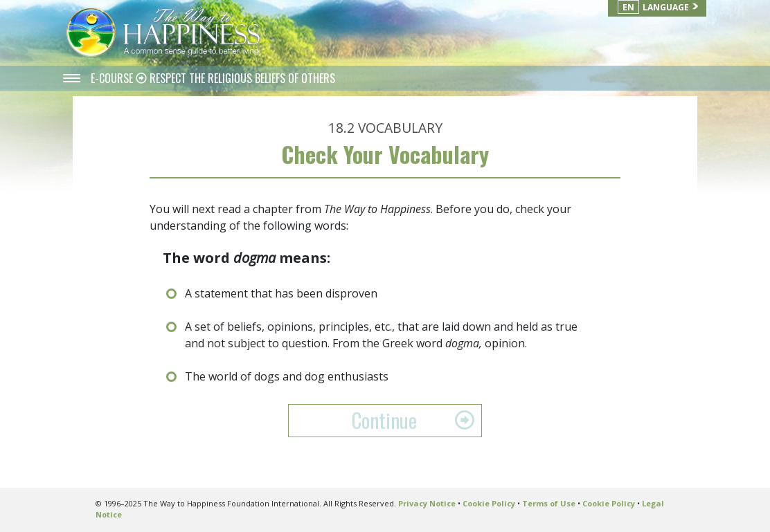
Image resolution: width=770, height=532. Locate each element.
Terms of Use (549, 503)
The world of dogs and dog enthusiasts (287, 376)
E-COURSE (113, 78)
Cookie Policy (489, 503)
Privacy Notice (427, 503)
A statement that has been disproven (281, 293)
